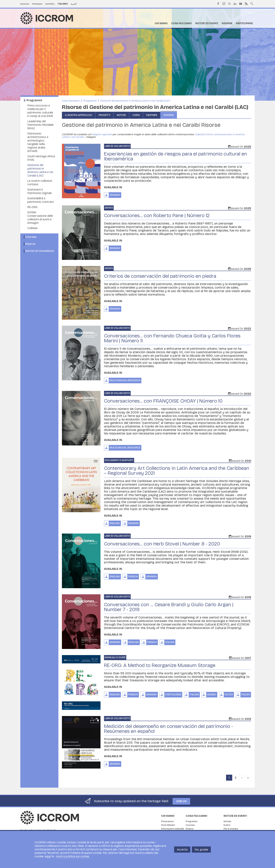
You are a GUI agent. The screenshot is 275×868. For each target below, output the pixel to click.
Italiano (63, 4)
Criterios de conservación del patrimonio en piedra (160, 276)
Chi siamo (161, 23)
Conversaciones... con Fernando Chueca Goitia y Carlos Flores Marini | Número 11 (172, 338)
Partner (152, 115)
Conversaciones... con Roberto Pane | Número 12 (157, 216)
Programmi (34, 100)
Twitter (229, 4)
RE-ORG (32, 207)
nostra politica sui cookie (72, 856)
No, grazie (201, 850)
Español (50, 4)
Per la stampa (231, 829)
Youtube (241, 4)
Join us (181, 801)
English (25, 4)
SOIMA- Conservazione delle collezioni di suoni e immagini (40, 218)
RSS (246, 4)
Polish (246, 695)
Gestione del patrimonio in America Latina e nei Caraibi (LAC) (40, 170)
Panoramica (167, 821)
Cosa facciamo (182, 23)
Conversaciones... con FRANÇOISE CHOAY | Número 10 (163, 401)
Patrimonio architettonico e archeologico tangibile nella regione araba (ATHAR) (38, 142)
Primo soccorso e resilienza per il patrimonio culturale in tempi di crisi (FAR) (40, 111)
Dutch (229, 695)
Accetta (182, 850)
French (133, 577)
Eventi (227, 825)
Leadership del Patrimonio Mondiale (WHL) (41, 125)
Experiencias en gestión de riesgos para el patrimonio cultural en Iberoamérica (175, 156)
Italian (170, 642)
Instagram (224, 4)
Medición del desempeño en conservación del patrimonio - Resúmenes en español (168, 729)
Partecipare (244, 23)
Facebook (218, 4)
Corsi (136, 115)
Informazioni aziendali (173, 829)
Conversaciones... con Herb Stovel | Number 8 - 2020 (162, 544)
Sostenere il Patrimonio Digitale (40, 191)
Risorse (227, 23)
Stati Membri (168, 825)
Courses (31, 237)
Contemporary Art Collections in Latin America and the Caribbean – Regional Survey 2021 (177, 471)
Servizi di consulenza (40, 251)
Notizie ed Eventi (207, 23)
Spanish (115, 195)
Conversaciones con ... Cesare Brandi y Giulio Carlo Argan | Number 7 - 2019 (169, 607)
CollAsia (32, 228)
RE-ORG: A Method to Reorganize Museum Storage (160, 665)
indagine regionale (101, 134)
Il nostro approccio (79, 115)
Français (37, 4)
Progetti (104, 115)
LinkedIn (235, 4)
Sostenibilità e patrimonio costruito (41, 200)
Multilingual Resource (125, 380)
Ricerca (30, 244)
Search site (252, 3)
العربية (74, 4)
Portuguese (173, 695)
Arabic (212, 695)
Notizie (121, 115)
